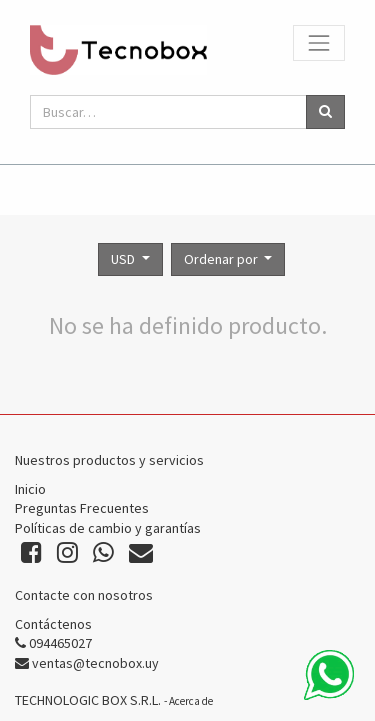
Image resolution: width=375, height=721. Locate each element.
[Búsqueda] (325, 112)
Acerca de (191, 701)
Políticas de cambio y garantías (108, 528)
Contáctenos (53, 624)
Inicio (30, 489)
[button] (228, 260)
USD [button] (124, 259)
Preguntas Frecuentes (82, 508)
